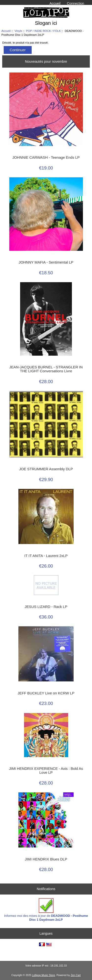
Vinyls (18, 31)
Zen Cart (76, 975)
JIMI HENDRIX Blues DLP (46, 859)
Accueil (55, 3)
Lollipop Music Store (43, 975)
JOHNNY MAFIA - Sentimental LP (46, 262)
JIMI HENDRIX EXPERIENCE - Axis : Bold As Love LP (46, 771)
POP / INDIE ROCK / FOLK (43, 31)
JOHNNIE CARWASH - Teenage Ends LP (46, 157)
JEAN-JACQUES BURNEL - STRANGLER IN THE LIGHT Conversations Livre (46, 369)
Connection (76, 3)
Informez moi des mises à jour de (46, 910)
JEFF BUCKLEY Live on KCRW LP (46, 693)
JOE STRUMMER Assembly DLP (46, 469)
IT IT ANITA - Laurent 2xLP (46, 556)
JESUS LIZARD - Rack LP (46, 607)
